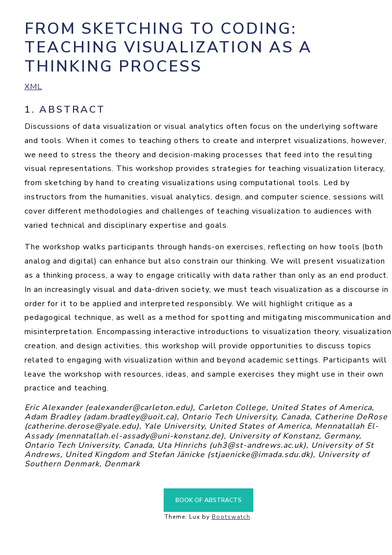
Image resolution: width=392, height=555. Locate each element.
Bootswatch (231, 517)
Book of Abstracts (208, 500)
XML (33, 87)
